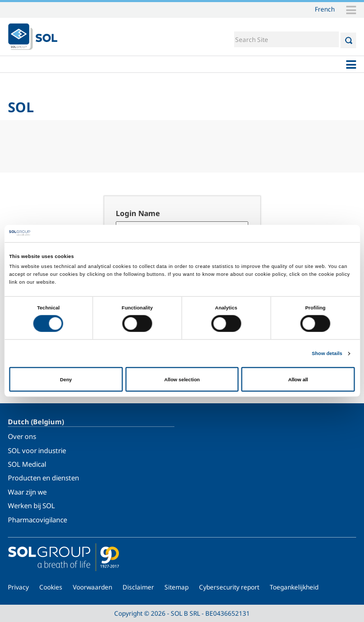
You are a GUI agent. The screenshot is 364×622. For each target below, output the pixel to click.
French (325, 9)
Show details (327, 353)
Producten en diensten (43, 478)
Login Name (138, 213)
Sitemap (177, 587)
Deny (66, 379)
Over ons (22, 436)
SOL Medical (27, 464)
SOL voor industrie (37, 451)
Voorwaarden (92, 587)
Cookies (51, 587)
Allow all (298, 379)
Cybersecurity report (229, 587)
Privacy (18, 587)
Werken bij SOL (31, 506)
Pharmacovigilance (37, 520)
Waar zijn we (27, 492)
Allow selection (182, 379)
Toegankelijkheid (294, 587)
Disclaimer (138, 587)
